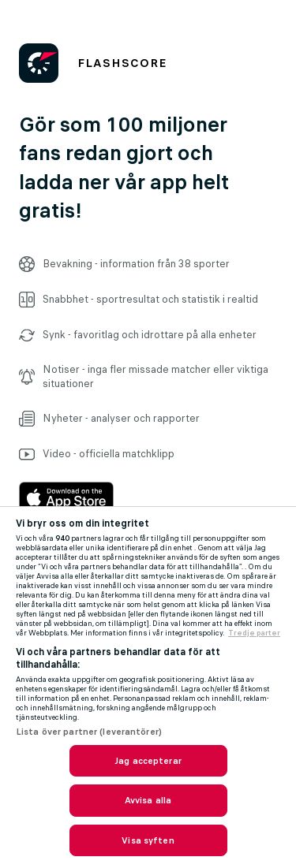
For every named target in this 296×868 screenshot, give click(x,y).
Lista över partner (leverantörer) (89, 732)
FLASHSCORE (122, 63)
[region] (148, 687)
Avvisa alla (148, 800)
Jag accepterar (148, 761)
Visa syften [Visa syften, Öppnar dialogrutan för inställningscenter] (148, 840)
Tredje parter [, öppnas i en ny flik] (254, 633)
